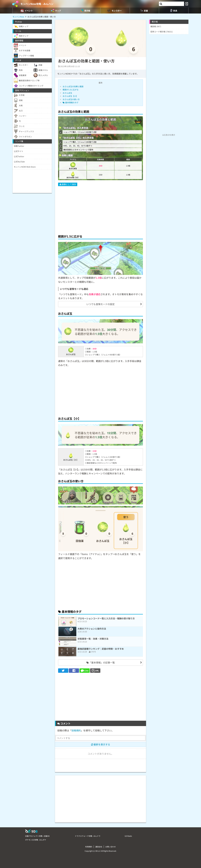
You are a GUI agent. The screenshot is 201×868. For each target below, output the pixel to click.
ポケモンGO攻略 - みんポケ (36, 840)
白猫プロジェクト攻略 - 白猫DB (37, 836)
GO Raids (128, 836)
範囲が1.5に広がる (71, 90)
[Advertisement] (100, 209)
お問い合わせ (111, 847)
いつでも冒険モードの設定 (100, 304)
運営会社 (99, 847)
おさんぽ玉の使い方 (71, 99)
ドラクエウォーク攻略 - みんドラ (88, 836)
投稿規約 (76, 730)
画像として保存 (68, 184)
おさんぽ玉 (67, 93)
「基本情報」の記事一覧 (101, 662)
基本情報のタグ (71, 102)
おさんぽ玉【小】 (70, 96)
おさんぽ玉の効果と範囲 (73, 86)
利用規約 (89, 847)
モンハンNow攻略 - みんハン (37, 4)
